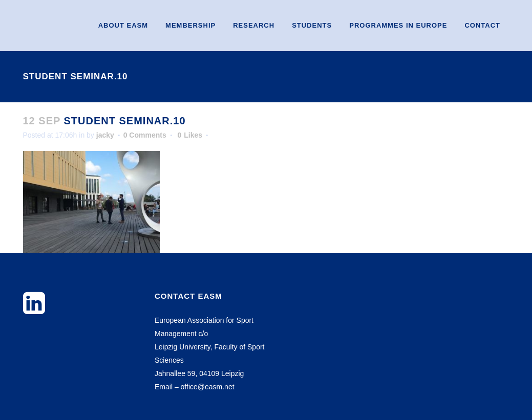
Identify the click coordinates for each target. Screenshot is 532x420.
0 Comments (145, 135)
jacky (105, 135)
